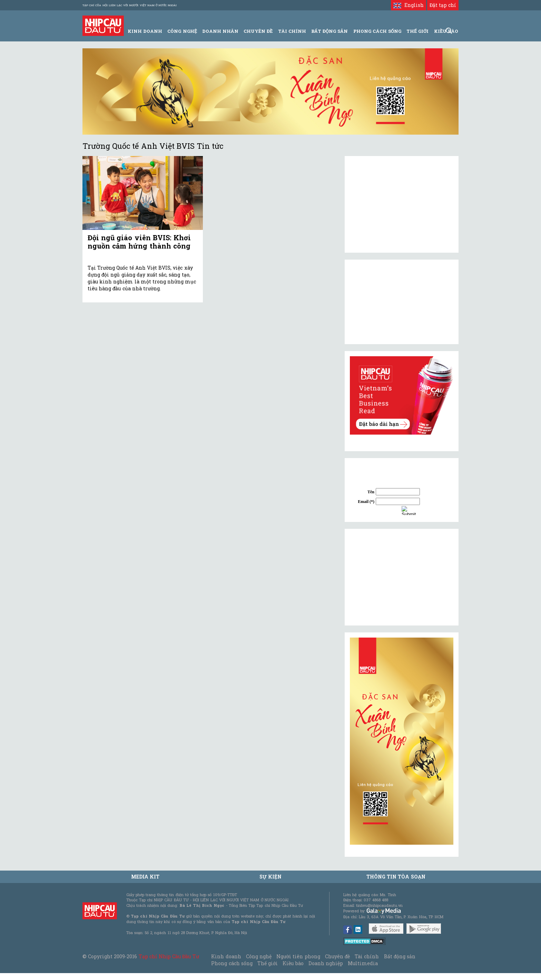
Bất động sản (329, 31)
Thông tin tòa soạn (396, 877)
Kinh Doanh (145, 31)
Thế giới (417, 31)
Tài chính (367, 956)
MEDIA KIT (145, 877)
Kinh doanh (226, 956)
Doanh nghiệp (326, 963)
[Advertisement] (402, 577)
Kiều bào (293, 963)
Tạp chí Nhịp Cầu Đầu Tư (169, 956)
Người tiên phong (298, 956)
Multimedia (363, 963)
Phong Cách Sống (377, 31)
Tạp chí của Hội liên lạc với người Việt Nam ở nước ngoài (130, 5)
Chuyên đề (258, 31)
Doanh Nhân (220, 31)
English (408, 5)
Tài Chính (292, 31)
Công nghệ (259, 956)
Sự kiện (270, 877)
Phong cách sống (232, 963)
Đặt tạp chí (443, 5)
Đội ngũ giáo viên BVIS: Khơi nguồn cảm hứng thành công (139, 242)
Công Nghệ (182, 31)
